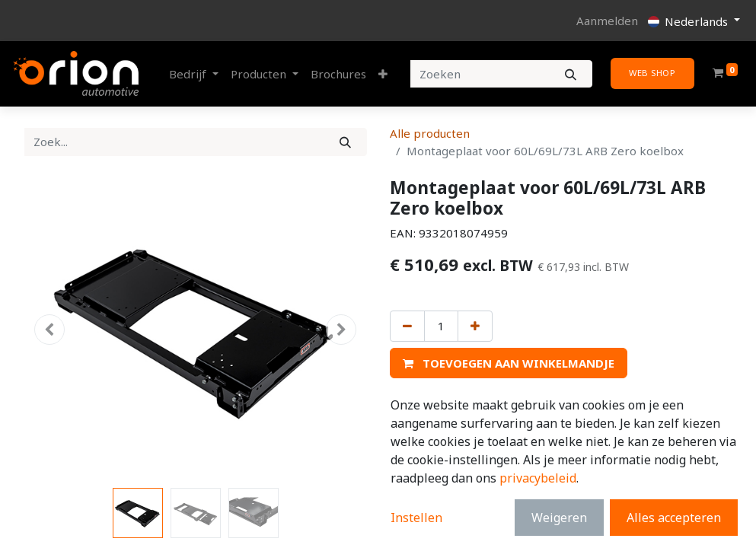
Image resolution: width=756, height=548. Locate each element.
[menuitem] (338, 74)
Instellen (416, 518)
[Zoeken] (571, 74)
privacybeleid (538, 478)
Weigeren (559, 518)
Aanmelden (607, 21)
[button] (383, 74)
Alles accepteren (674, 518)
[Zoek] (345, 142)
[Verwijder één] (407, 326)
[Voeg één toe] (475, 326)
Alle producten (430, 133)
